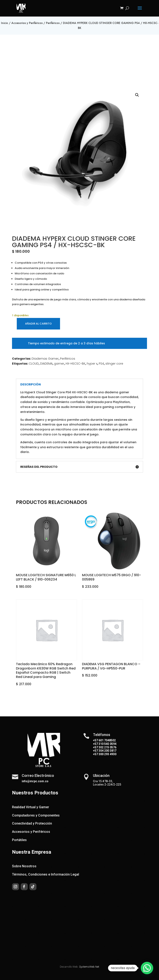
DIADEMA (46, 364)
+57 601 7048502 (104, 740)
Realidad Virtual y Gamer (31, 807)
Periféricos (53, 23)
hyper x (92, 364)
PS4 (101, 364)
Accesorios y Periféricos (27, 23)
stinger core (114, 364)
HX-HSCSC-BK (75, 364)
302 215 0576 (107, 747)
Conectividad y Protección (32, 823)
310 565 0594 (107, 744)
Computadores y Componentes (36, 815)
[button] (137, 95)
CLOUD (34, 364)
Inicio (5, 23)
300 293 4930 (107, 754)
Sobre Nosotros (24, 866)
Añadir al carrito (38, 324)
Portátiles (19, 840)
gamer (59, 364)
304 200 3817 (107, 751)
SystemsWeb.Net (89, 967)
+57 (95, 744)
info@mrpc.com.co (35, 781)
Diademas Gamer (45, 359)
